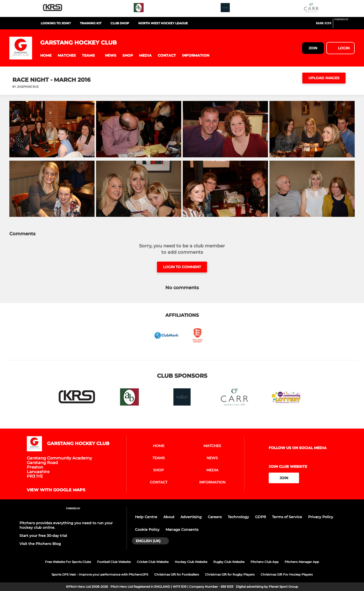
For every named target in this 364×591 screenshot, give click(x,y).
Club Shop (120, 23)
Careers (215, 517)
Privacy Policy (321, 517)
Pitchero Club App (265, 562)
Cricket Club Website (153, 562)
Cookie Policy (147, 530)
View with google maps (56, 490)
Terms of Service (287, 517)
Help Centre (146, 517)
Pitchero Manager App (302, 562)
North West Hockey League (163, 23)
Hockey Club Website (191, 562)
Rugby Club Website (229, 562)
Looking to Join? (56, 23)
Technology (238, 517)
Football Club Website (114, 562)
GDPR (260, 517)
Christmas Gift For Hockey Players (287, 574)
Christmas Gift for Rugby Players (230, 574)
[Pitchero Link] (345, 25)
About (169, 517)
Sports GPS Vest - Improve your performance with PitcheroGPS (100, 574)
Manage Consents (182, 530)
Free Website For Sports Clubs (68, 562)
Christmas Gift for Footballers (177, 574)
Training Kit (91, 23)
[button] (46, 56)
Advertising (191, 517)
